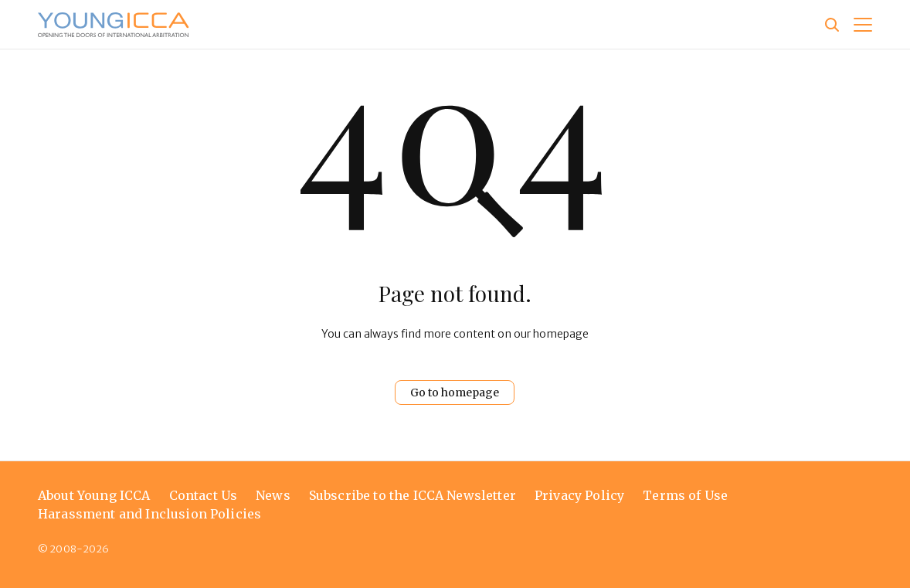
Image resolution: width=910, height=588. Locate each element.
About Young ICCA (94, 495)
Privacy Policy (579, 495)
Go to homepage (455, 393)
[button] (863, 25)
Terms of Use (685, 495)
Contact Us (204, 495)
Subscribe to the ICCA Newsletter (413, 495)
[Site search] (832, 25)
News (273, 495)
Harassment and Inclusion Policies (149, 514)
